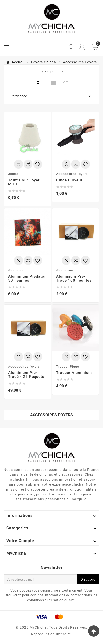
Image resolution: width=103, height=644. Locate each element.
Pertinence (51, 96)
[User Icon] (82, 47)
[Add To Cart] (18, 164)
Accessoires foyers (51, 415)
